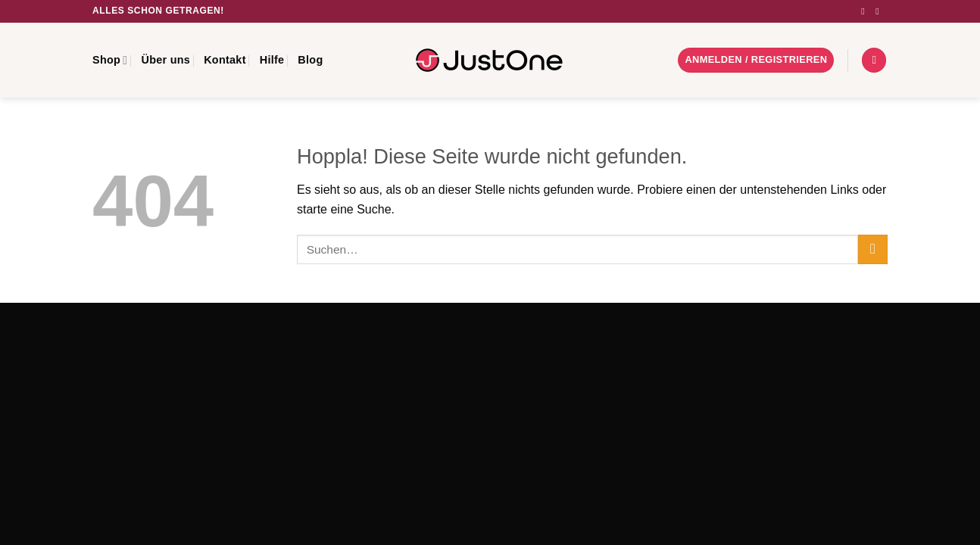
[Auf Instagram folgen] (866, 11)
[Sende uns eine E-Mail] (880, 11)
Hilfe (272, 60)
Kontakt (225, 60)
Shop (110, 60)
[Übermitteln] (873, 249)
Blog (310, 60)
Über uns (165, 60)
